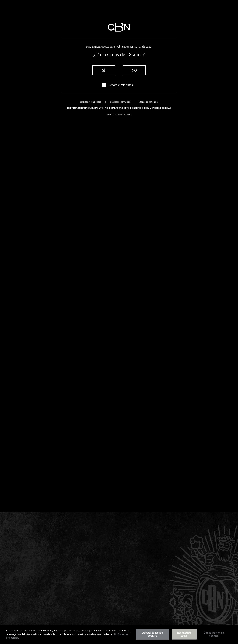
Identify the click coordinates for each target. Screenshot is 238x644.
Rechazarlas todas (184, 634)
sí (104, 70)
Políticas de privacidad (120, 102)
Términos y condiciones (90, 102)
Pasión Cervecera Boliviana (119, 114)
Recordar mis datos (121, 85)
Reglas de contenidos (149, 102)
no (134, 70)
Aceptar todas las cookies (153, 634)
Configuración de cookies (214, 634)
